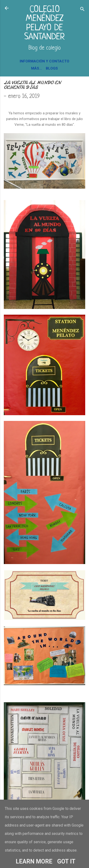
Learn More (34, 861)
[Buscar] (82, 10)
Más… (37, 68)
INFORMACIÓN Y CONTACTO (44, 61)
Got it (66, 861)
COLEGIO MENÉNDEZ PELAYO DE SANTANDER (44, 23)
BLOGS (52, 68)
